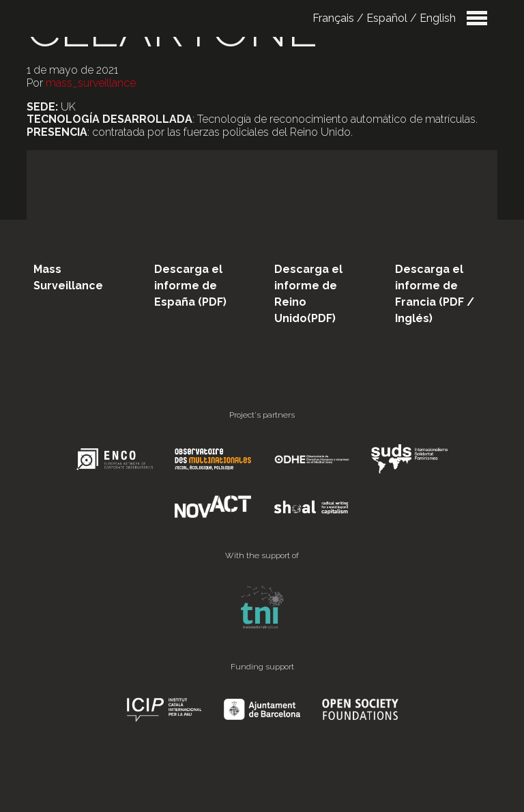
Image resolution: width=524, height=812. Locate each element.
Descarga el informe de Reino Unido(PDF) (308, 294)
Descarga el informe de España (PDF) (190, 286)
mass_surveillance (91, 83)
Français (333, 18)
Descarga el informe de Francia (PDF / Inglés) (435, 294)
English (438, 18)
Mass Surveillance (68, 277)
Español (387, 18)
